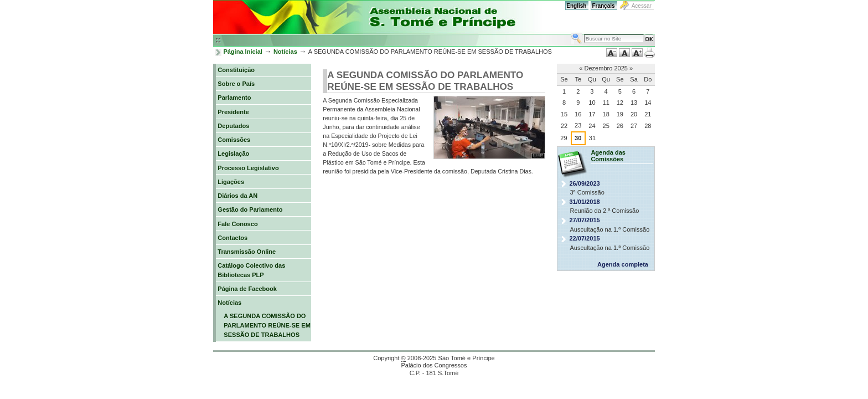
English (576, 6)
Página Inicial (243, 52)
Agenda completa (623, 264)
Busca (571, 32)
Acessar (642, 6)
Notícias (285, 52)
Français (603, 6)
